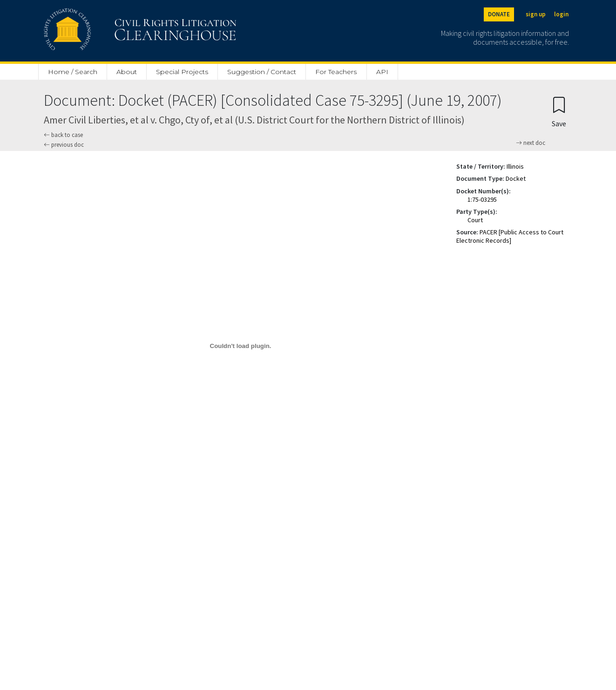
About (127, 72)
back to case (63, 135)
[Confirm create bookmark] (559, 112)
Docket (516, 178)
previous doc (64, 145)
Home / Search (73, 72)
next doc (531, 143)
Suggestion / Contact (262, 72)
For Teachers (336, 72)
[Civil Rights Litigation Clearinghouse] (114, 31)
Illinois (515, 166)
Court (475, 220)
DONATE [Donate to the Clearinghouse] (499, 14)
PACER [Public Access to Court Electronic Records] (510, 236)
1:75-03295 (482, 199)
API (382, 72)
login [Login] (561, 14)
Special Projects (182, 72)
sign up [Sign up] (536, 14)
